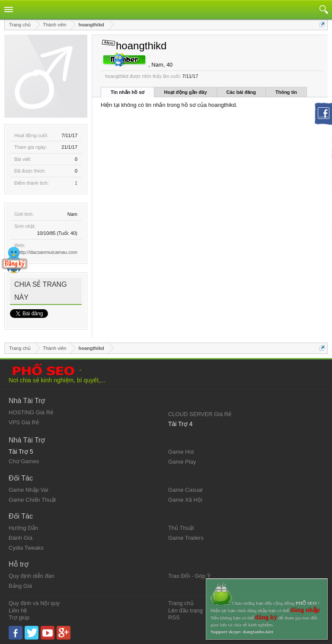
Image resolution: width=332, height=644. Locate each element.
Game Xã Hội (185, 500)
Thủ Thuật (181, 528)
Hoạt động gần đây (185, 92)
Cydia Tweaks (26, 548)
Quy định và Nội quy (34, 603)
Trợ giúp (19, 617)
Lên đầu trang (185, 610)
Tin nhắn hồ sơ (128, 92)
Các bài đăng (241, 92)
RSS (174, 617)
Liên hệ (18, 610)
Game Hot (181, 452)
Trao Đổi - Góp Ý (190, 576)
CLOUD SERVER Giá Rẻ (200, 414)
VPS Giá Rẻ (24, 422)
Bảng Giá (20, 586)
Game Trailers (186, 538)
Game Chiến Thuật (32, 500)
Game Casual (185, 490)
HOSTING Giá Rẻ (31, 412)
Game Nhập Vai (28, 490)
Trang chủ (181, 603)
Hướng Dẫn (23, 528)
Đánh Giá (21, 538)
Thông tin (286, 92)
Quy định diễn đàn (31, 576)
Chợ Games (24, 461)
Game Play (182, 462)
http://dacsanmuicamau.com (48, 252)
